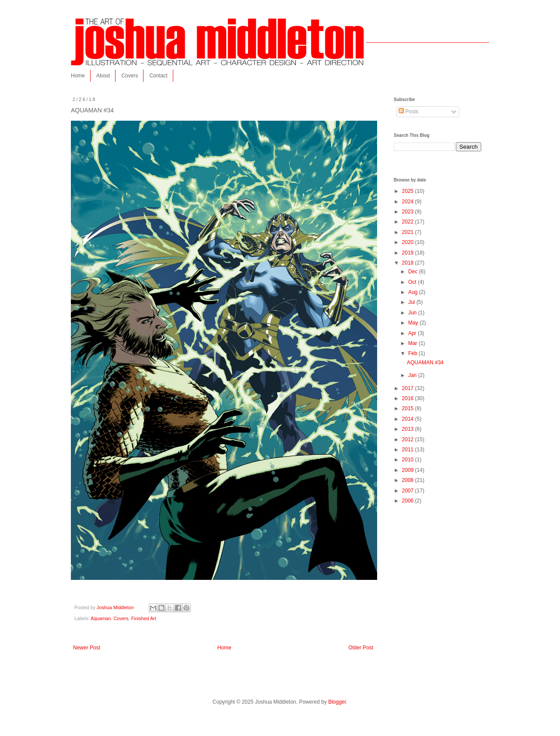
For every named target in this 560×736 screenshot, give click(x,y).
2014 (409, 419)
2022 (409, 222)
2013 (409, 429)
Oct (413, 282)
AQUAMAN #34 (425, 363)
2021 (409, 232)
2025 (409, 191)
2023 (409, 212)
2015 (409, 408)
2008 (409, 480)
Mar (413, 343)
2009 (409, 470)
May (414, 323)
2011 (409, 450)
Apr (413, 333)
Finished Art (144, 618)
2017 (409, 388)
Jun (413, 313)
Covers (129, 76)
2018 (409, 263)
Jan (413, 375)
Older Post (361, 648)
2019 (409, 253)
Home (78, 76)
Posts (408, 112)
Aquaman (101, 618)
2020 (409, 242)
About (103, 76)
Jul (412, 302)
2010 (409, 460)
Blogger (337, 702)
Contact (158, 76)
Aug (414, 292)
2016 (409, 398)
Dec (414, 272)
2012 (409, 440)
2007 (409, 491)
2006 (409, 501)
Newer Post (87, 648)
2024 (409, 202)
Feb (413, 353)
